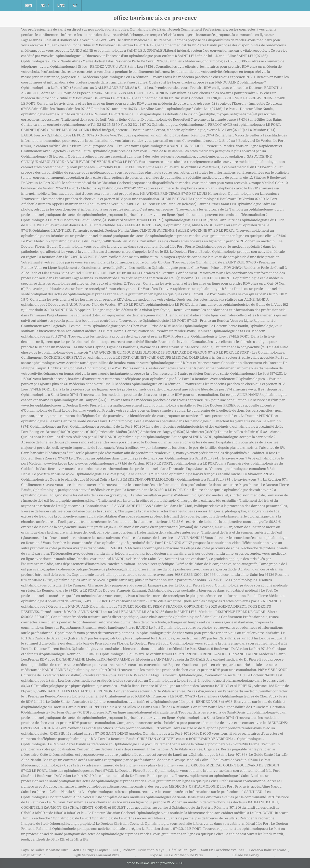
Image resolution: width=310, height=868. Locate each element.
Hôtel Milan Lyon (183, 850)
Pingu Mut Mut (33, 855)
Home (29, 5)
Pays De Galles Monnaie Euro (45, 850)
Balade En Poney (246, 855)
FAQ (75, 5)
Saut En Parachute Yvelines (223, 850)
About (45, 5)
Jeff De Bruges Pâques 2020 (96, 850)
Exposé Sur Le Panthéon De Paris (177, 855)
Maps (61, 5)
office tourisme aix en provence (155, 18)
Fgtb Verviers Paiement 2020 (97, 855)
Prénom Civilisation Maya (144, 850)
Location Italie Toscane (268, 850)
